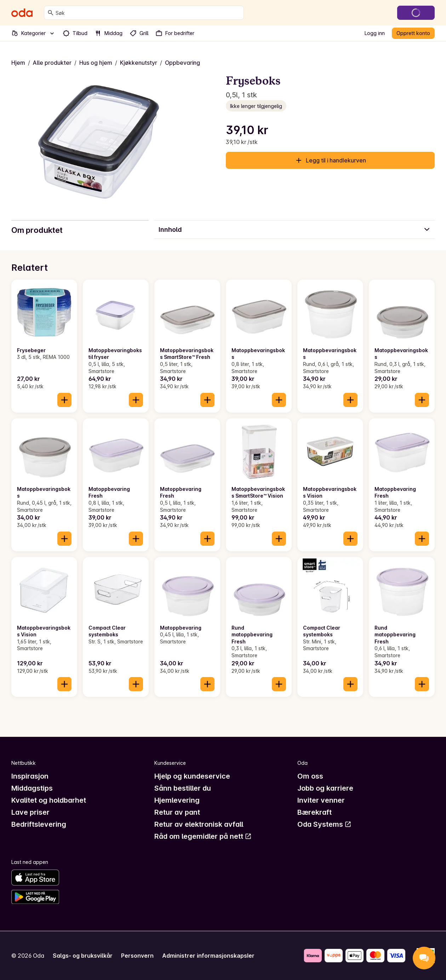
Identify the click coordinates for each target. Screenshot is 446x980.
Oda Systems (324, 824)
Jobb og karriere (325, 788)
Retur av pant (177, 812)
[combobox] (148, 13)
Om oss (310, 776)
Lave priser (30, 812)
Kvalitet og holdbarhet (49, 800)
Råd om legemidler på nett (203, 836)
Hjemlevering (177, 800)
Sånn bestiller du (183, 788)
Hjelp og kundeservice (192, 776)
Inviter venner (321, 800)
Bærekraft (315, 812)
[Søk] (51, 13)
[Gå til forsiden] (22, 13)
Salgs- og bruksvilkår (83, 956)
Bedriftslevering (39, 824)
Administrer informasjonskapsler (208, 956)
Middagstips (32, 788)
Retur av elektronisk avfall (199, 824)
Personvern (137, 956)
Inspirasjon (30, 776)
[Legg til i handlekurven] (64, 400)
